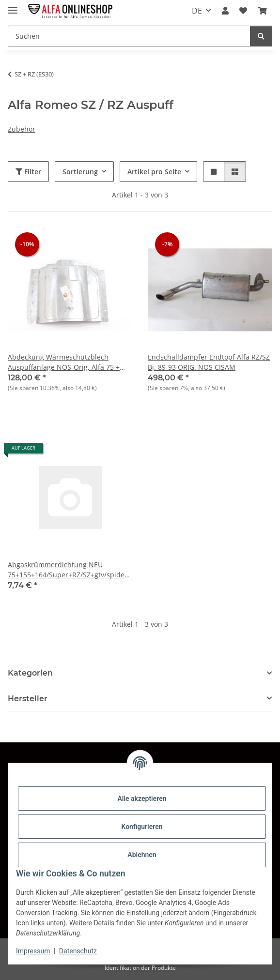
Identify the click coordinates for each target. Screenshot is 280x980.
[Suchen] (261, 36)
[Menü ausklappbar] (13, 6)
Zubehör (22, 129)
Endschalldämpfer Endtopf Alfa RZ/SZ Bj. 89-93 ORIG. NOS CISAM (209, 362)
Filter (28, 172)
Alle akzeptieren (142, 799)
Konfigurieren (142, 827)
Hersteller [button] (28, 699)
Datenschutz (78, 951)
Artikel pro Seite (154, 172)
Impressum (33, 951)
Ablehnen (142, 855)
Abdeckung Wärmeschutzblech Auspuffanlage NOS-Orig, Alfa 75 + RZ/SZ (64, 362)
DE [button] (197, 11)
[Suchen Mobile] (129, 36)
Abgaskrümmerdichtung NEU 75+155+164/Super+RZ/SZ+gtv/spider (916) (68, 570)
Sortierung (80, 172)
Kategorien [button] (30, 673)
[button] (225, 11)
